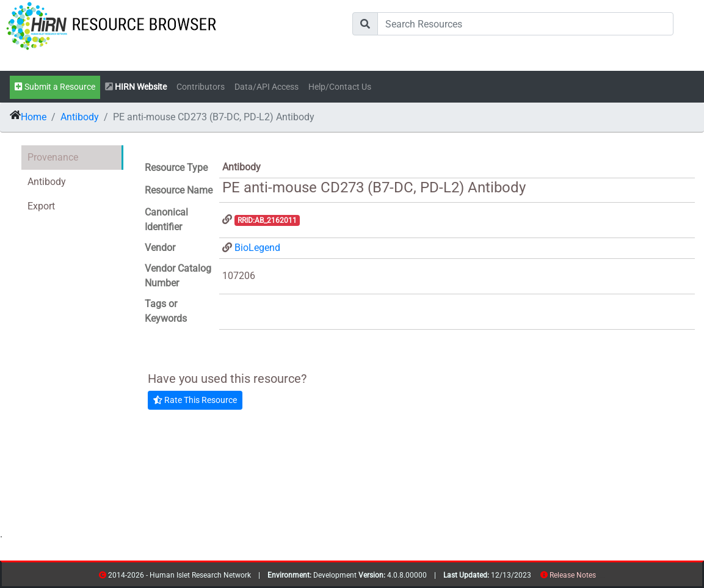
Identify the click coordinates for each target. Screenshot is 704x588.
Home (34, 117)
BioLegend (257, 248)
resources (600, 577)
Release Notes (573, 575)
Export (41, 206)
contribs (604, 577)
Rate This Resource (195, 400)
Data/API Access (267, 87)
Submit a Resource (55, 87)
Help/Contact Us (340, 87)
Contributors (201, 87)
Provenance (53, 157)
